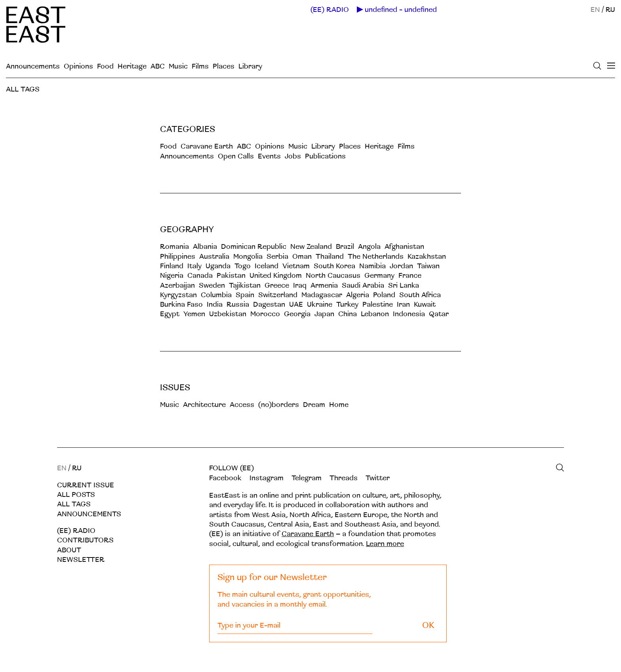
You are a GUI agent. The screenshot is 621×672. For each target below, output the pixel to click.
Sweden (212, 285)
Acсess (242, 405)
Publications (325, 156)
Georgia (297, 314)
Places (224, 66)
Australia (214, 257)
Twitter (378, 478)
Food (105, 66)
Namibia (372, 266)
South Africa (420, 295)
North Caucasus (333, 276)
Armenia (324, 285)
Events (269, 156)
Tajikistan (245, 285)
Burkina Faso (181, 304)
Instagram (267, 478)
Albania (205, 247)
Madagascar (322, 295)
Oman (302, 257)
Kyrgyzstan (178, 295)
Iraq (300, 285)
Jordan (401, 266)
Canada (200, 276)
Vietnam (296, 266)
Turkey (347, 304)
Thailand (330, 257)
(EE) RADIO (330, 10)
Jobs (293, 156)
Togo (243, 266)
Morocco (265, 314)
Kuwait (425, 304)
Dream (314, 405)
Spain (245, 295)
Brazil (345, 247)
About (69, 550)
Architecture (204, 405)
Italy (194, 266)
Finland (172, 266)
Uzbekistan (228, 314)
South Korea (334, 266)
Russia (238, 304)
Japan (324, 314)
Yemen (194, 314)
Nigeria (172, 276)
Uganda (218, 266)
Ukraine (320, 304)
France (410, 276)
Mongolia (248, 257)
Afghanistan (404, 247)
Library (250, 66)
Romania (174, 247)
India (215, 304)
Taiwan (428, 266)
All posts (76, 495)
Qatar (439, 314)
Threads (344, 478)
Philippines (178, 257)
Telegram (307, 478)
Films (200, 66)
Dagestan (269, 304)
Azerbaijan (177, 285)
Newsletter (81, 560)
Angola (369, 247)
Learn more (385, 544)
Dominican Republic (254, 247)
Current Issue (86, 485)
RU (610, 10)
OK (428, 625)
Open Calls (236, 156)
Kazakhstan (427, 257)
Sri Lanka (404, 285)
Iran (403, 304)
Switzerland (278, 295)
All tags (74, 504)
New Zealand (311, 247)
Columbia (216, 295)
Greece (277, 285)
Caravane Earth (207, 146)
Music (178, 66)
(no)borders (279, 405)
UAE (296, 304)
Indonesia (409, 314)
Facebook (225, 478)
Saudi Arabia (363, 285)
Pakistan (231, 276)
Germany (379, 276)
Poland (384, 295)
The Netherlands (376, 257)
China (348, 314)
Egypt (170, 314)
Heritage (132, 66)
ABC (158, 66)
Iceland (267, 266)
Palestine (378, 304)
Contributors (85, 540)
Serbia (277, 257)
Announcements (33, 66)
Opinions (78, 66)
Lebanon (375, 314)
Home (339, 405)
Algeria (358, 295)
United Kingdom (276, 276)
